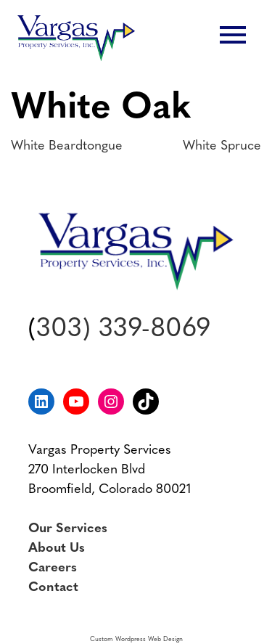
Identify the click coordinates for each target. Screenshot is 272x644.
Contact (53, 588)
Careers (53, 568)
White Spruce (222, 146)
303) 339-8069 (123, 330)
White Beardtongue (67, 146)
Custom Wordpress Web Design (136, 639)
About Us (57, 549)
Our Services (68, 529)
